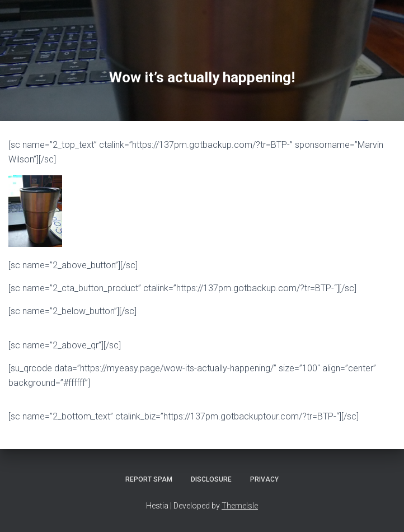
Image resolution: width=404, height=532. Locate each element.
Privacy (264, 479)
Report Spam (149, 479)
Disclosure (211, 479)
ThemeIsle (240, 506)
